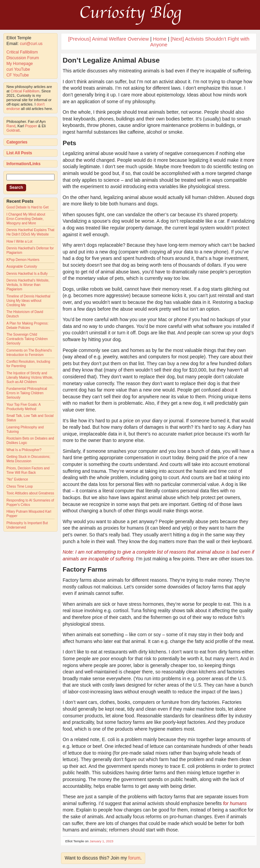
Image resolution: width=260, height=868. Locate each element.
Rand (11, 126)
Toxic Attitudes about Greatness (30, 493)
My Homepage (20, 64)
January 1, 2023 (102, 841)
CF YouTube (18, 75)
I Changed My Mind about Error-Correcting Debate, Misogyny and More (26, 219)
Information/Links (24, 164)
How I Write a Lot (19, 241)
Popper (31, 126)
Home (160, 39)
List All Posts (19, 153)
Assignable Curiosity (22, 266)
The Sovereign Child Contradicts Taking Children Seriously (27, 339)
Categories (17, 142)
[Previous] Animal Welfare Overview (108, 39)
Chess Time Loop (20, 486)
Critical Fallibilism (22, 52)
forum (134, 858)
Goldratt (13, 130)
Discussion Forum (23, 58)
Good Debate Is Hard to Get (28, 207)
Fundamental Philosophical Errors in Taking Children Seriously (27, 393)
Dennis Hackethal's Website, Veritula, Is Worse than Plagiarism (28, 285)
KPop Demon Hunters (23, 260)
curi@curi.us (31, 44)
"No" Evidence (17, 479)
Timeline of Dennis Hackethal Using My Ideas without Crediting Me (28, 301)
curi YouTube (18, 69)
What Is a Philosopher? (24, 450)
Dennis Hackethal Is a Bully (27, 274)
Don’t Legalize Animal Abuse (111, 60)
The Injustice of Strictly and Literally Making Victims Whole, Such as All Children (30, 377)
